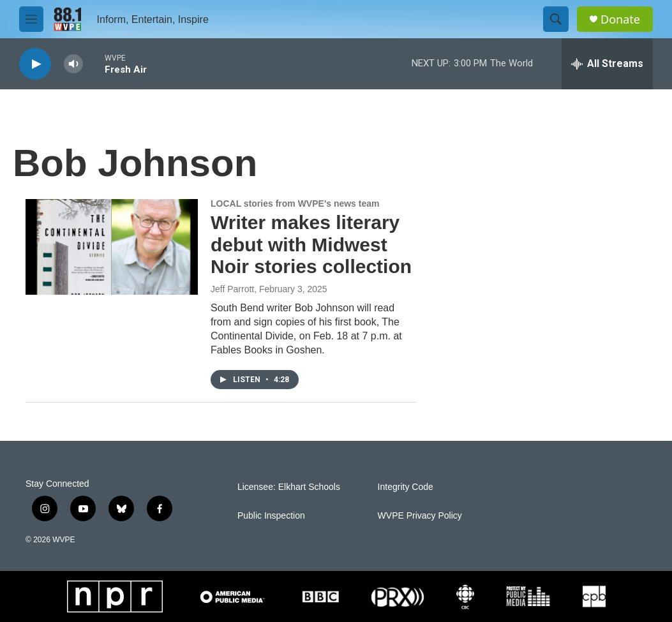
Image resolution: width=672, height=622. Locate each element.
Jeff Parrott (232, 289)
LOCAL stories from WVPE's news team (295, 204)
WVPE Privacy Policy (420, 516)
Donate (620, 19)
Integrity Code (406, 487)
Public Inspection (271, 516)
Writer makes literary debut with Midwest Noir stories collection (311, 245)
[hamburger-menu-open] (31, 19)
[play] (35, 64)
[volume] (73, 64)
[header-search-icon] (556, 19)
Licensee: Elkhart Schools (289, 487)
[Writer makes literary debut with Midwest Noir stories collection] (112, 247)
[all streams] (607, 64)
